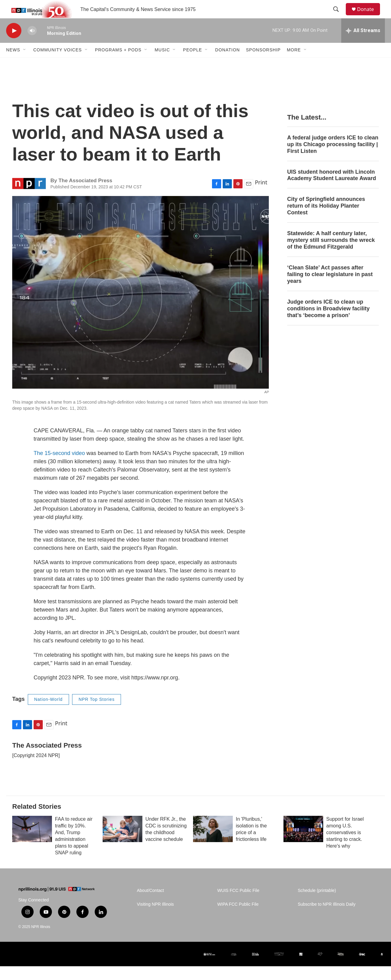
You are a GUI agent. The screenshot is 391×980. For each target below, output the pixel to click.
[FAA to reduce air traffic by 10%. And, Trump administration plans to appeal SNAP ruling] (32, 843)
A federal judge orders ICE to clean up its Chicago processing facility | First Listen (333, 158)
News (13, 64)
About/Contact (150, 904)
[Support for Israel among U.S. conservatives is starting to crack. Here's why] (303, 843)
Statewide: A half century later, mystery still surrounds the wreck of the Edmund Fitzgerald (331, 254)
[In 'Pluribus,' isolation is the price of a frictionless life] (213, 843)
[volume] (32, 44)
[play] (14, 44)
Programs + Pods (118, 64)
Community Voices (58, 64)
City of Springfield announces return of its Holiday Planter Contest (326, 220)
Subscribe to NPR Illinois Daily (327, 918)
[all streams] (363, 44)
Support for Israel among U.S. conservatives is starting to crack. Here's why (345, 846)
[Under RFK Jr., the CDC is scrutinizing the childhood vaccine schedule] (122, 843)
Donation (227, 64)
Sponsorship (263, 64)
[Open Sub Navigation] (25, 64)
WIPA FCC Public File (238, 918)
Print (261, 196)
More (294, 64)
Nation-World (48, 713)
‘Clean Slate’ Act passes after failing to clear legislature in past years (330, 288)
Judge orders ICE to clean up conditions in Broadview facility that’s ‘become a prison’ (328, 322)
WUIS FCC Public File (238, 904)
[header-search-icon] (339, 16)
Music (162, 64)
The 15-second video (59, 467)
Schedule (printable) (317, 904)
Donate (369, 16)
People (192, 64)
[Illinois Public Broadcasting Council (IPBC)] (362, 968)
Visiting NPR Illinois (155, 918)
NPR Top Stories (97, 713)
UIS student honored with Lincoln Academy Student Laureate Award (332, 189)
